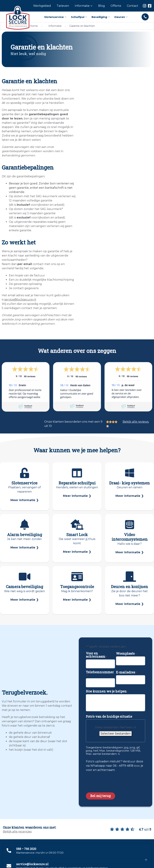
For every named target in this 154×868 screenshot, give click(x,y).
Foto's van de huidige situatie (109, 716)
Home (34, 26)
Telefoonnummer (100, 674)
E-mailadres (126, 672)
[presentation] (113, 781)
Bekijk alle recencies (17, 832)
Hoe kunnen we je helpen (107, 691)
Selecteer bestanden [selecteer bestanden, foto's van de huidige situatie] (116, 734)
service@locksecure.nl (20, 300)
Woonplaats (126, 653)
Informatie (55, 26)
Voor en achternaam (96, 655)
